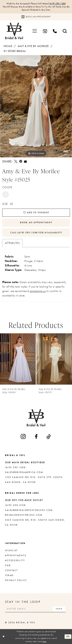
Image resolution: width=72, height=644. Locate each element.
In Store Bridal (15, 51)
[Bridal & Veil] (14, 31)
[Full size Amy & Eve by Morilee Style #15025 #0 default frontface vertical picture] (36, 106)
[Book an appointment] (36, 17)
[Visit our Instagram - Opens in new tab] (23, 437)
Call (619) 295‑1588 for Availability (36, 233)
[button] (35, 31)
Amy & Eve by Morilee (33, 46)
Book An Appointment (36, 222)
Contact (11, 570)
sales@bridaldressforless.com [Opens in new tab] (29, 510)
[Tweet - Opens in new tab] (16, 162)
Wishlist (11, 550)
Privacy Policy (16, 580)
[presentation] (18, 359)
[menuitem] (35, 31)
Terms (9, 575)
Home (8, 46)
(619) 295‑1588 (57, 4)
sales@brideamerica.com (24, 472)
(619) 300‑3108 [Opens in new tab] (15, 505)
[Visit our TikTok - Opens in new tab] (49, 437)
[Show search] (65, 31)
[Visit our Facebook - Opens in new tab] (36, 437)
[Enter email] (35, 609)
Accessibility (15, 560)
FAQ (8, 565)
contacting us (38, 291)
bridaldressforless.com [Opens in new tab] (24, 515)
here (44, 641)
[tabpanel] (36, 106)
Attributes (12, 243)
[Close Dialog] (3, 637)
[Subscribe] (59, 609)
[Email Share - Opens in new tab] (25, 161)
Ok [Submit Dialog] (68, 636)
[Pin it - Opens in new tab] (21, 162)
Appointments (16, 555)
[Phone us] (55, 31)
